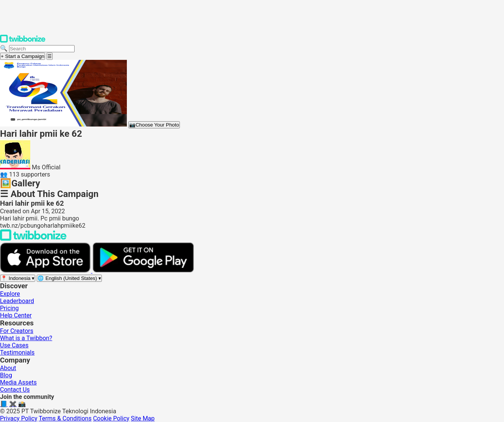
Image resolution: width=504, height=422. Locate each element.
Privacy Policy (19, 418)
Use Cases (14, 345)
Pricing (9, 308)
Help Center (16, 315)
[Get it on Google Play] (143, 271)
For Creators (17, 331)
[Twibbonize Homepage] (23, 41)
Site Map (143, 418)
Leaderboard (17, 301)
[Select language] (69, 278)
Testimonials (17, 352)
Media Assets (18, 382)
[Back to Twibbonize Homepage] (33, 239)
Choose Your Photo (154, 125)
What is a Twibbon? (26, 338)
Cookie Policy (111, 418)
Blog (6, 375)
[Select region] (18, 278)
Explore (10, 294)
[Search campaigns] (42, 49)
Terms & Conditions (65, 418)
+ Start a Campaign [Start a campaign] (23, 56)
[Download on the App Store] (46, 271)
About (8, 368)
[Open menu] (50, 56)
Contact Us (15, 390)
